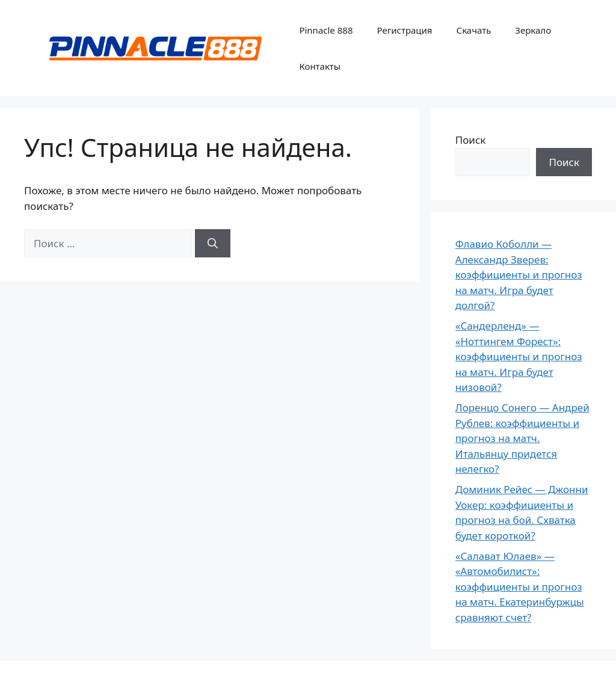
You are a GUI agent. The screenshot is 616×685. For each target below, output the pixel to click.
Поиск (471, 140)
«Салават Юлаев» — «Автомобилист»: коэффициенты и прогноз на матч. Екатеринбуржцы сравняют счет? (520, 587)
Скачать (474, 30)
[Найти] (213, 244)
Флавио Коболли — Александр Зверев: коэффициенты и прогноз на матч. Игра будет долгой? (519, 275)
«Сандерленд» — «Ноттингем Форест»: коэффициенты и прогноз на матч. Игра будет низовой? (519, 356)
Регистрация (404, 30)
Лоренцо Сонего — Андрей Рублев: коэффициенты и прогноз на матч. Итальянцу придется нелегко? (522, 438)
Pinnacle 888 (326, 30)
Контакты (320, 66)
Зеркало (533, 30)
